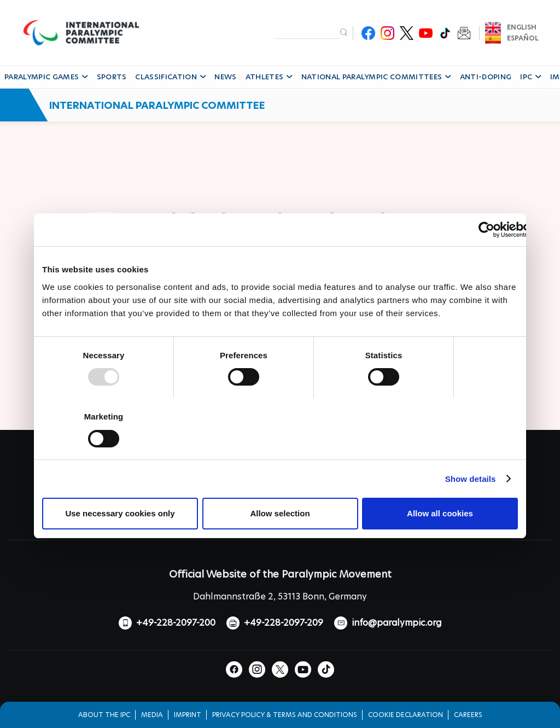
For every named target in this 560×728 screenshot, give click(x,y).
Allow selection (280, 513)
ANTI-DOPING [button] (486, 77)
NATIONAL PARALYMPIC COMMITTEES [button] (376, 77)
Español (523, 38)
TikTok (445, 33)
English (522, 27)
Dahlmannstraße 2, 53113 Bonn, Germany (280, 596)
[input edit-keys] (308, 32)
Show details (471, 479)
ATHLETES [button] (269, 77)
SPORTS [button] (112, 77)
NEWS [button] (225, 77)
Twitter (407, 33)
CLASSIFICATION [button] (170, 77)
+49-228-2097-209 (284, 623)
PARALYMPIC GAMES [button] (46, 77)
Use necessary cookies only (120, 513)
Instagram (387, 33)
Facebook (368, 33)
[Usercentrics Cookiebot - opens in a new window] (486, 230)
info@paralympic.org (396, 623)
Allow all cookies (440, 513)
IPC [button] (530, 77)
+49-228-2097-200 (176, 623)
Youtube (426, 33)
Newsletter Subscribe (464, 33)
